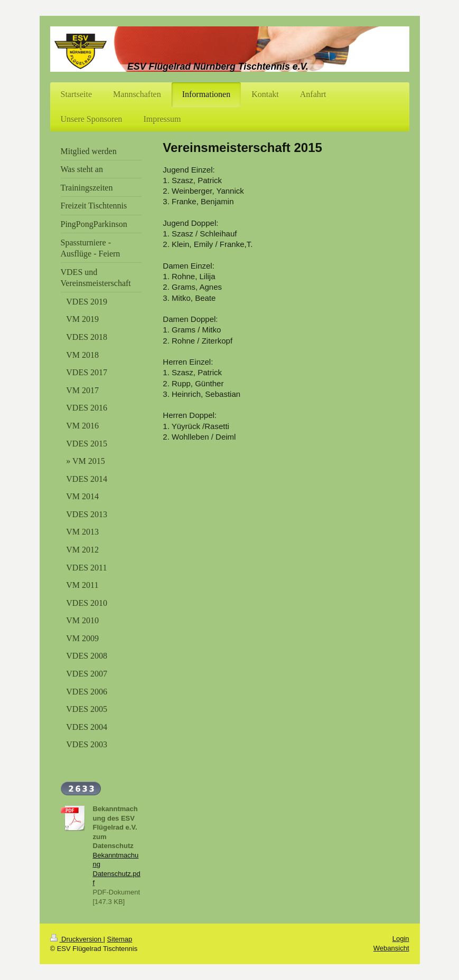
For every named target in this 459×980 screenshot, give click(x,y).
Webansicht (391, 948)
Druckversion (77, 939)
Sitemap (120, 939)
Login (401, 939)
